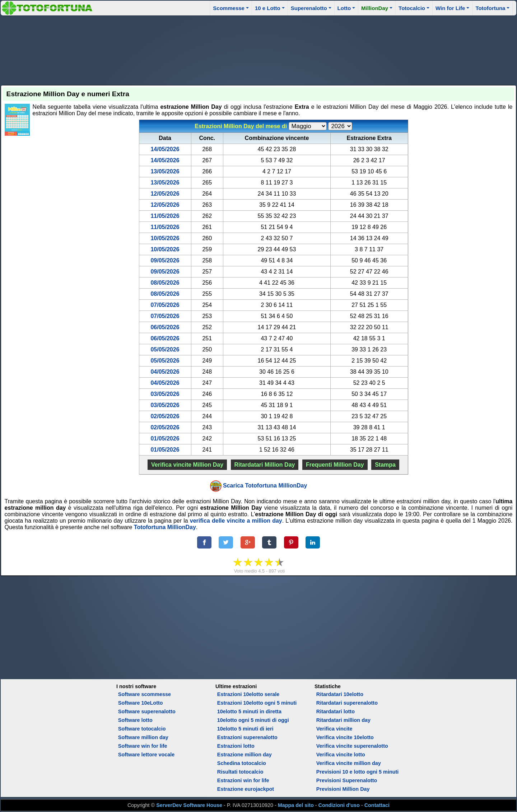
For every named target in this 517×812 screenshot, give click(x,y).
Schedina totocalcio (242, 763)
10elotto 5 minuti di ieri (245, 729)
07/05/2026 (165, 305)
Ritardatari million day (343, 720)
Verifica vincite (334, 729)
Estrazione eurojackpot (246, 789)
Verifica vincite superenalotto (352, 746)
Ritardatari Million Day (265, 465)
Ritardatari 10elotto (340, 694)
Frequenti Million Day (335, 465)
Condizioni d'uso (339, 805)
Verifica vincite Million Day (187, 465)
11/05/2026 (165, 216)
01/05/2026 (165, 438)
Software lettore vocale (146, 755)
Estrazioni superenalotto (247, 737)
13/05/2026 (165, 171)
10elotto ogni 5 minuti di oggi (253, 720)
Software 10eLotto (141, 703)
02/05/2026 (165, 416)
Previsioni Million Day (343, 789)
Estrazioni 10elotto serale (248, 694)
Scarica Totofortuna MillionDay (265, 486)
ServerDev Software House (189, 805)
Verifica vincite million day (349, 763)
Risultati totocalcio (240, 772)
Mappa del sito (296, 805)
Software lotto (135, 720)
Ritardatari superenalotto (347, 703)
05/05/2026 (165, 349)
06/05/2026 (165, 327)
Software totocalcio (142, 729)
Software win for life (143, 746)
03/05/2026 (165, 394)
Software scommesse (145, 694)
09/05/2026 (165, 260)
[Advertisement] (258, 49)
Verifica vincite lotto (341, 755)
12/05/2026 (165, 194)
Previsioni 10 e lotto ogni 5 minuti (357, 772)
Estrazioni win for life (243, 780)
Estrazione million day (244, 755)
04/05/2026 (165, 372)
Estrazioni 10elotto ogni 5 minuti (257, 703)
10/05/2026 (165, 238)
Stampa (385, 465)
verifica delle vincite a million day (236, 521)
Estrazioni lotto (236, 746)
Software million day (143, 737)
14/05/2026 (165, 149)
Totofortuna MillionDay (165, 527)
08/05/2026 (165, 283)
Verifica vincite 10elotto (345, 737)
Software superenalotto (147, 711)
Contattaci (377, 805)
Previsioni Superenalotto (347, 780)
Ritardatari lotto (336, 711)
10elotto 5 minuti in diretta (249, 711)
